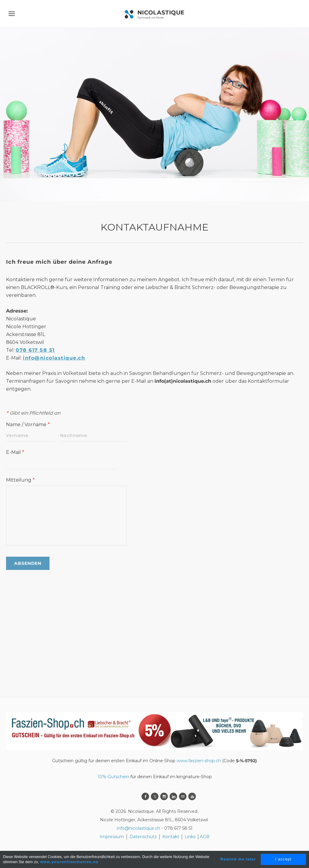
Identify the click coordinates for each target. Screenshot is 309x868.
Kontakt (171, 837)
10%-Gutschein (113, 777)
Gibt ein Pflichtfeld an (33, 413)
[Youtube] (192, 796)
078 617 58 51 (35, 350)
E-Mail (15, 452)
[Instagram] (164, 796)
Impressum (112, 837)
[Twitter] (155, 796)
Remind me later (238, 859)
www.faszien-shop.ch (199, 761)
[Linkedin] (173, 796)
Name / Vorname (28, 425)
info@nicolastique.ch (54, 358)
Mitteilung (20, 480)
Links (190, 837)
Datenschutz (144, 837)
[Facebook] (145, 796)
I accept (283, 859)
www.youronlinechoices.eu (69, 862)
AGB (205, 837)
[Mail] (183, 796)
